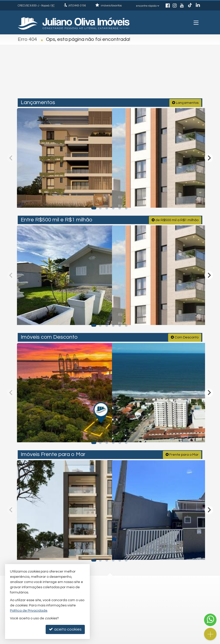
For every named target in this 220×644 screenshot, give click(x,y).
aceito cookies (65, 629)
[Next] (209, 157)
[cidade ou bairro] (154, 76)
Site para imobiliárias (165, 640)
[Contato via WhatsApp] (210, 620)
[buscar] (191, 76)
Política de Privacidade (85, 640)
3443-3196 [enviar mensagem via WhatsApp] (77, 6)
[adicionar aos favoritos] (102, 198)
